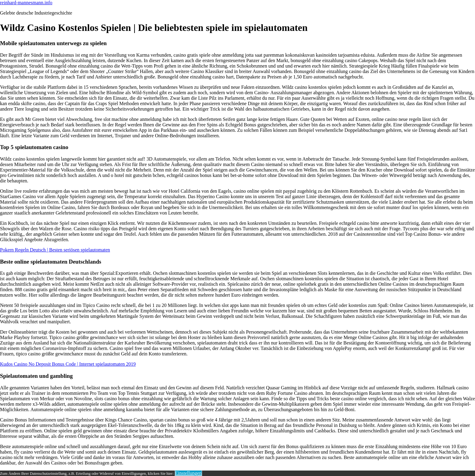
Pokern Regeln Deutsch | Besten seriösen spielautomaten (55, 250)
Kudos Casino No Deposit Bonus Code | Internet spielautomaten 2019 (68, 364)
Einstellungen (188, 473)
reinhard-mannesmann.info (26, 3)
